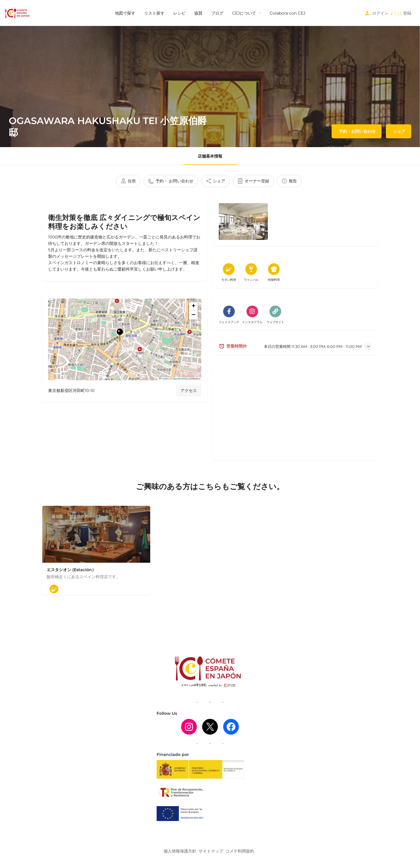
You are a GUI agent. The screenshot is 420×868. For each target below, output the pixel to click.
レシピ (179, 13)
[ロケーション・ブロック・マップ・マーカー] (120, 335)
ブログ (217, 13)
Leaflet (164, 379)
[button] (125, 339)
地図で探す (125, 13)
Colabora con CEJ (288, 13)
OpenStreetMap (180, 379)
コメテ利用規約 (240, 851)
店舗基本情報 (210, 156)
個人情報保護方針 (180, 851)
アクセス (189, 391)
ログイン (380, 13)
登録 (407, 13)
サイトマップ (211, 851)
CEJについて (244, 13)
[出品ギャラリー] (243, 222)
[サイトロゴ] (18, 13)
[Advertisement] (295, 413)
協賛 (198, 13)
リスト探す (154, 13)
